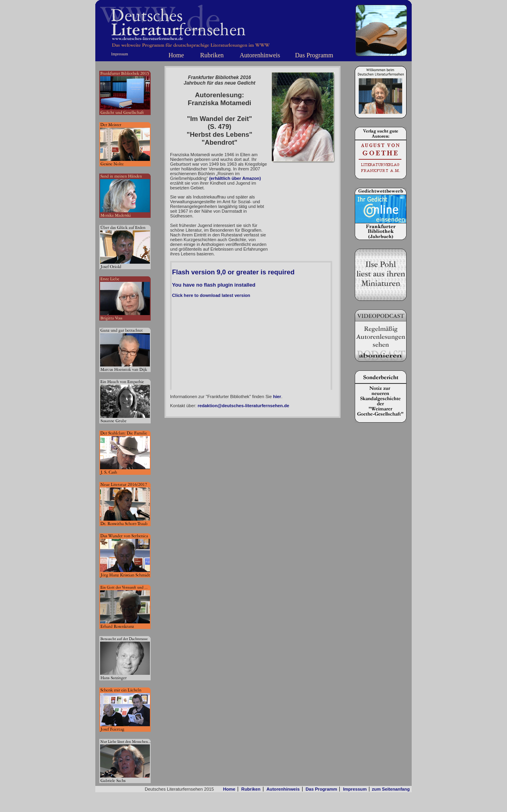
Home (176, 55)
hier (277, 397)
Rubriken (212, 55)
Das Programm (314, 55)
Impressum (120, 54)
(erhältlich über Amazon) (235, 178)
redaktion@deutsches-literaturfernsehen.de (244, 406)
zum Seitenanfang (391, 789)
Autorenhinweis (260, 55)
